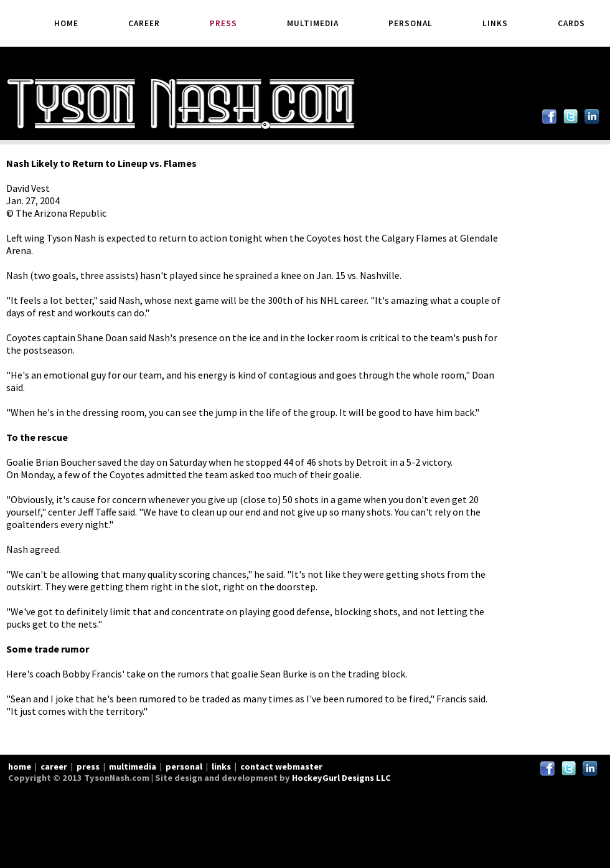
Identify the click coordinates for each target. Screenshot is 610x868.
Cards (571, 23)
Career (144, 23)
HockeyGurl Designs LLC (341, 778)
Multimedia (313, 23)
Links (495, 23)
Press (223, 23)
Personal (411, 23)
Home (66, 23)
